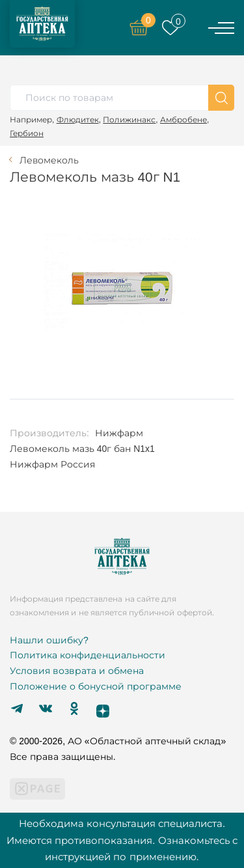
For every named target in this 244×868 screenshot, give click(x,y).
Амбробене (183, 119)
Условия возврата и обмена (77, 671)
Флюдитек (78, 119)
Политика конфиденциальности (88, 655)
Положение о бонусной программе (96, 686)
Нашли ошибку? (49, 640)
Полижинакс (129, 119)
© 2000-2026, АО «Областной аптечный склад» (118, 741)
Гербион (27, 133)
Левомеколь (49, 160)
